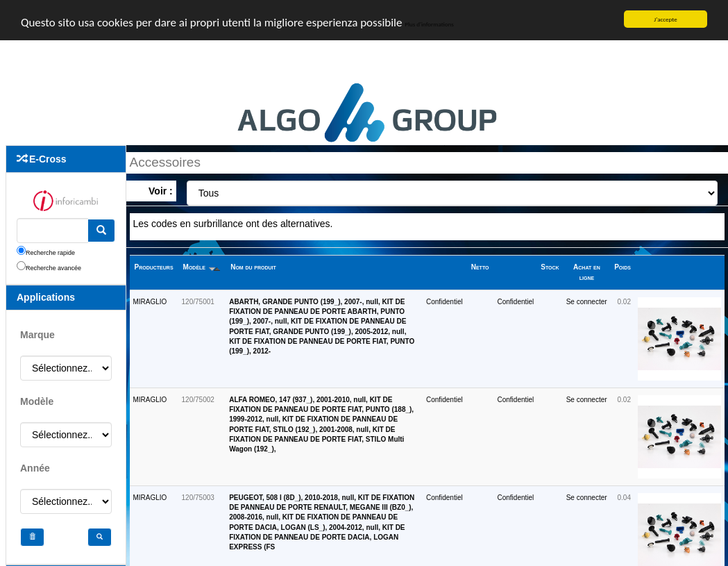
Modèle (202, 267)
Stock (550, 267)
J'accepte (665, 19)
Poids (623, 267)
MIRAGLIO (150, 302)
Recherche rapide (50, 252)
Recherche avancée (53, 267)
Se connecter (587, 302)
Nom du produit (253, 267)
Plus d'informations (429, 23)
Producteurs (154, 267)
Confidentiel (445, 302)
